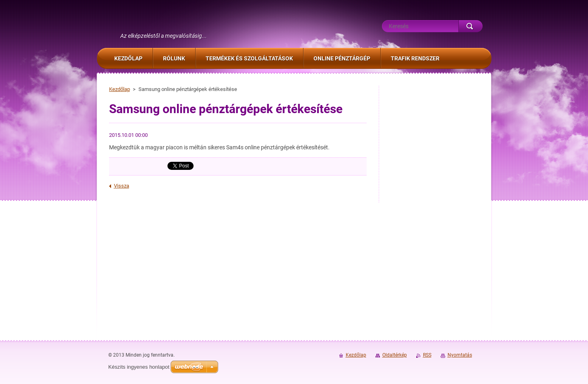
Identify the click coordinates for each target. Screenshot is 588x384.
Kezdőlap (120, 89)
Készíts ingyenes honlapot (139, 367)
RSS (427, 355)
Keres (470, 26)
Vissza (122, 186)
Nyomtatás (460, 355)
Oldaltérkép (395, 355)
